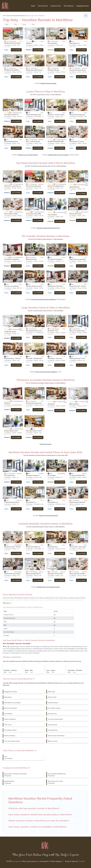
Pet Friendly (11, 643)
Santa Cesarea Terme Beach (56, 736)
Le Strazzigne (52, 475)
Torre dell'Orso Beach (54, 708)
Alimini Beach (8, 697)
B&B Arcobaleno (74, 404)
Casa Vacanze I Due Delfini (34, 214)
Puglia (6, 47)
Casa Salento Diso (10, 475)
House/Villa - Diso (53, 331)
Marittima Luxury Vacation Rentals (28, 155)
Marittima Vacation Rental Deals (48, 515)
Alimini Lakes (51, 692)
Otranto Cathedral (10, 736)
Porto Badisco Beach (10, 730)
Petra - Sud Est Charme (33, 142)
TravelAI (82, 861)
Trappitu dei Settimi (10, 332)
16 (55, 625)
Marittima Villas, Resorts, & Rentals (58, 155)
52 (55, 618)
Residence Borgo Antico (11, 431)
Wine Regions (69, 6)
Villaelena (29, 43)
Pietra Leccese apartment (34, 186)
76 (55, 615)
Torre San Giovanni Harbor (12, 741)
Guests (24, 24)
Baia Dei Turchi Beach (11, 708)
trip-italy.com (16, 861)
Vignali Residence (75, 187)
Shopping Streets (83, 6)
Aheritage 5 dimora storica (34, 431)
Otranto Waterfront (10, 719)
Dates (7, 24)
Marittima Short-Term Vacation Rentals (48, 587)
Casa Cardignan (52, 43)
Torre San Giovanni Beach (55, 719)
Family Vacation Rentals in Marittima (46, 372)
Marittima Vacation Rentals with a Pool (48, 228)
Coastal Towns (56, 6)
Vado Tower (8, 725)
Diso (9, 47)
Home (34, 6)
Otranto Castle (52, 697)
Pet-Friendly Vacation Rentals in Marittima (44, 299)
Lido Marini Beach (53, 703)
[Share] (86, 16)
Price (15, 24)
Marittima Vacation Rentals (48, 83)
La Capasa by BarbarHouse (77, 475)
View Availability (16, 50)
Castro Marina (8, 714)
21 (55, 622)
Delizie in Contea (53, 741)
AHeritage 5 (51, 404)
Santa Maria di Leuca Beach (12, 703)
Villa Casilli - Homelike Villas (34, 358)
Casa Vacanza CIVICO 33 (11, 115)
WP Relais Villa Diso (53, 70)
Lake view (19, 643)
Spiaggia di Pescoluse (11, 692)
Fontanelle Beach (53, 730)
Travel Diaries (43, 6)
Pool (4, 643)
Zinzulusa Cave (52, 714)
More (33, 24)
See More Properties (46, 444)
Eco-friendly (27, 643)
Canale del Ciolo (52, 725)
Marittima (32, 47)
